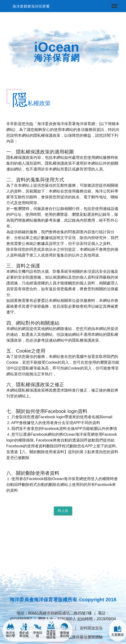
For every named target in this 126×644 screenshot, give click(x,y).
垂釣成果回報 (24, 630)
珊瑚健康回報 (65, 630)
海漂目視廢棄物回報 (51, 630)
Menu (114, 4)
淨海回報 (38, 630)
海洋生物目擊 (10, 630)
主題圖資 (118, 631)
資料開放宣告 (91, 628)
